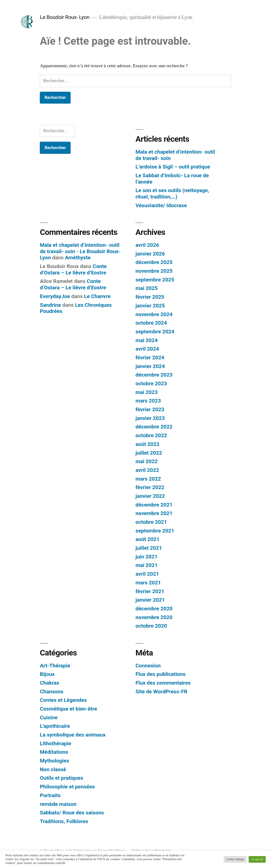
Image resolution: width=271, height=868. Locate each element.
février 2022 (150, 487)
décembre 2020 (154, 609)
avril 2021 (147, 574)
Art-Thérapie (55, 666)
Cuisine (49, 717)
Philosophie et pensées (67, 787)
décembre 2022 (154, 427)
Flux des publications (160, 674)
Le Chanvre (97, 296)
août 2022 (147, 444)
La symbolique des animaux (73, 735)
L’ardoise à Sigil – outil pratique (173, 167)
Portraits (50, 795)
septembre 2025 (155, 280)
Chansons (51, 692)
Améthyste (78, 258)
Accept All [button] (257, 859)
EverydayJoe (55, 296)
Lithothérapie (56, 743)
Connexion (148, 666)
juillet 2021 (149, 548)
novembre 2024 (154, 314)
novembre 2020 (154, 617)
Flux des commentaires (163, 683)
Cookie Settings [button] (235, 859)
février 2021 (150, 591)
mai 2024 (147, 340)
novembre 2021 (154, 513)
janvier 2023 (150, 418)
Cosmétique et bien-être (68, 709)
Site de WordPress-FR (161, 692)
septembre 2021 (155, 531)
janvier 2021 (150, 600)
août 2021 (147, 539)
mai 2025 (147, 288)
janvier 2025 (150, 306)
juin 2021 (147, 557)
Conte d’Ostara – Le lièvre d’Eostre (73, 269)
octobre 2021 (151, 522)
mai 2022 (147, 461)
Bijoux (47, 674)
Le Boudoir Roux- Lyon (65, 17)
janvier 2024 (150, 366)
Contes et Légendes (63, 700)
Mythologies (54, 761)
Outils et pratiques (61, 778)
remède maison (58, 804)
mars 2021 (148, 583)
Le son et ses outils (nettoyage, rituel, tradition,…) (172, 193)
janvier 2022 (150, 496)
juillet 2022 (149, 453)
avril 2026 (147, 245)
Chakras (49, 683)
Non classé (53, 769)
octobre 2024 (151, 323)
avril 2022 (147, 470)
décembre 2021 (154, 505)
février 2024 (150, 358)
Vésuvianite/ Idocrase (161, 205)
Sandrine (50, 305)
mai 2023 (147, 392)
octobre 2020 (151, 626)
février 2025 (150, 297)
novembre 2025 (154, 271)
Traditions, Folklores (64, 821)
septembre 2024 (155, 332)
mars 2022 (148, 479)
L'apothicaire (55, 726)
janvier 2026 (150, 254)
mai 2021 (147, 565)
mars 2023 (148, 401)
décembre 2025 (154, 262)
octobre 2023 (151, 383)
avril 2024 (147, 349)
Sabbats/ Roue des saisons (72, 813)
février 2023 (150, 409)
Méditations (54, 752)
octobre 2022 (151, 435)
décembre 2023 (154, 375)
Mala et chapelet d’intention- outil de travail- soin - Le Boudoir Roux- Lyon (80, 251)
